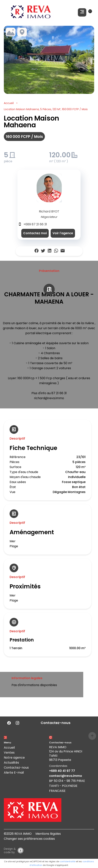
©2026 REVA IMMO (18, 834)
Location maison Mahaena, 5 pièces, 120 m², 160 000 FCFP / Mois (46, 109)
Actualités (11, 763)
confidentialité (68, 861)
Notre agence (14, 758)
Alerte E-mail (14, 773)
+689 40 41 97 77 (62, 771)
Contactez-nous (16, 768)
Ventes (9, 753)
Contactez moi (35, 233)
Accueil (9, 103)
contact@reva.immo (66, 776)
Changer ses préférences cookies (29, 839)
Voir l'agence (63, 233)
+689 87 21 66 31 (35, 224)
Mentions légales (48, 834)
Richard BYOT (49, 211)
